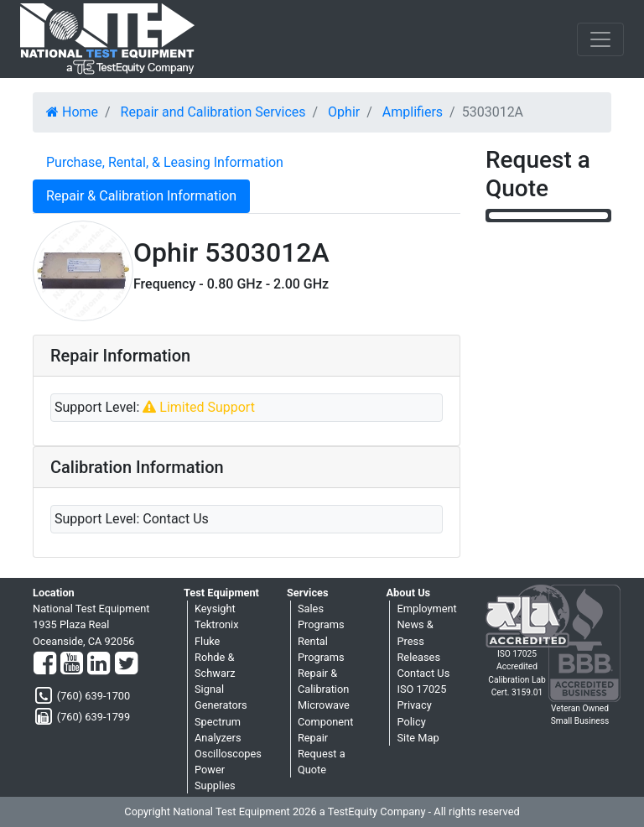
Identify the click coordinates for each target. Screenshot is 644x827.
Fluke (207, 641)
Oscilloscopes (228, 754)
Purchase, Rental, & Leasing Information (165, 162)
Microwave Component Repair (325, 721)
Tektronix (217, 624)
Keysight (215, 609)
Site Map (418, 738)
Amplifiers (413, 112)
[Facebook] (45, 664)
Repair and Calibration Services (213, 112)
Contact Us (423, 673)
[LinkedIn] (99, 664)
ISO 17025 (421, 689)
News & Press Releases (418, 640)
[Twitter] (126, 664)
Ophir (344, 112)
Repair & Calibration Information (141, 196)
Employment (426, 609)
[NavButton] (600, 39)
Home (72, 112)
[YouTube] (72, 664)
